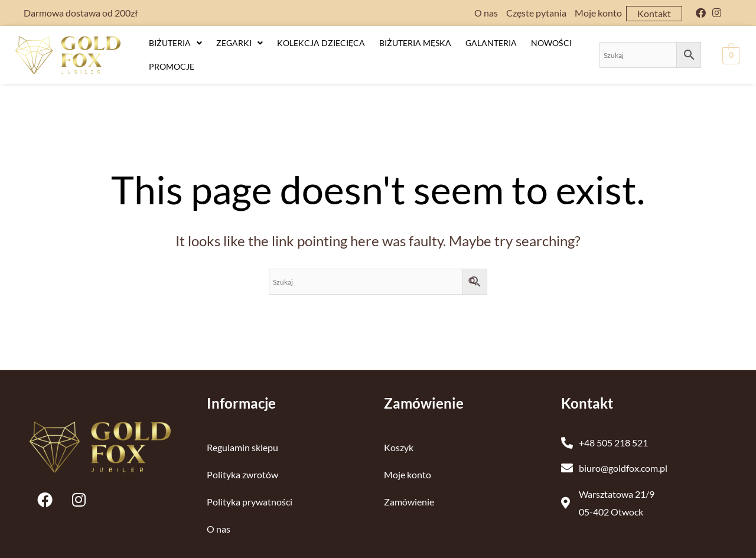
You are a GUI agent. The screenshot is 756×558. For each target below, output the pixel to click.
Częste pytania (536, 13)
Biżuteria (175, 42)
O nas (486, 13)
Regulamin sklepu (242, 439)
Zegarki (239, 42)
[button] (175, 42)
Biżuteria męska (415, 42)
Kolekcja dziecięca (321, 42)
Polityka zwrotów (242, 466)
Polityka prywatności (250, 493)
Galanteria (491, 42)
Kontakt (654, 13)
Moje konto (598, 13)
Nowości (551, 42)
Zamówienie (409, 493)
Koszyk (399, 439)
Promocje (172, 59)
